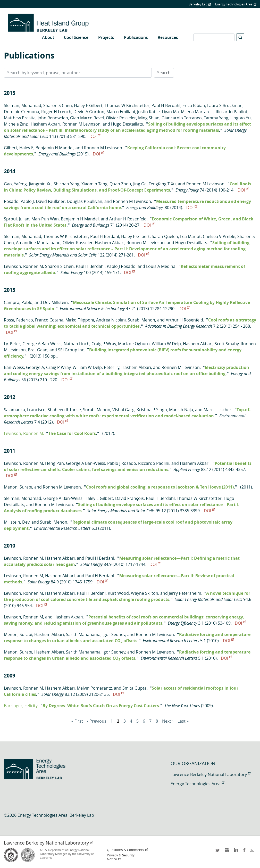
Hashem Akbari (45, 124)
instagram (227, 852)
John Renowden (53, 118)
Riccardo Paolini (231, 112)
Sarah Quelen (165, 236)
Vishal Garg (123, 410)
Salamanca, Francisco (25, 410)
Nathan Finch (77, 344)
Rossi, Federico (18, 320)
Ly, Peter (12, 344)
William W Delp (166, 344)
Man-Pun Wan (45, 219)
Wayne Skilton (145, 593)
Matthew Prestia (20, 118)
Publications (136, 37)
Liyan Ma (170, 112)
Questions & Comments (128, 850)
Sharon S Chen (58, 105)
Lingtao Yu (241, 118)
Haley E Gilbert (88, 105)
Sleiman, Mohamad (23, 105)
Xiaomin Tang (94, 184)
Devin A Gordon (89, 112)
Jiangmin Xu (40, 184)
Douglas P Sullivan (85, 201)
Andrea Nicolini (111, 320)
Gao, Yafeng (15, 184)
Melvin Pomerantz (94, 688)
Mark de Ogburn (134, 344)
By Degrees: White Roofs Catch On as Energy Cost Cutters (101, 706)
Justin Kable (148, 112)
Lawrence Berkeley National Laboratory (211, 774)
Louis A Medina (161, 266)
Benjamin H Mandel (54, 148)
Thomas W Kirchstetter (127, 105)
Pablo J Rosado (121, 266)
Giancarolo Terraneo (182, 118)
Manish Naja (181, 410)
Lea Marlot (190, 236)
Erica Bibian (194, 105)
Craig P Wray (104, 344)
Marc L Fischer (217, 410)
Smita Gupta (135, 688)
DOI (95, 136)
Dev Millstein (55, 302)
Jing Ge (140, 184)
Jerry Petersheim (185, 593)
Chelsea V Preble (219, 236)
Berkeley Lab (200, 4)
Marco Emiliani (121, 112)
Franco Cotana (49, 320)
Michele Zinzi (16, 124)
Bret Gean (38, 350)
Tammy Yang (216, 118)
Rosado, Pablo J (19, 201)
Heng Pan (54, 463)
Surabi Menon (141, 320)
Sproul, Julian (17, 219)
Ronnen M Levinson (81, 124)
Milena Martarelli (197, 112)
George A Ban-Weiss (42, 344)
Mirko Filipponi (80, 320)
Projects (106, 37)
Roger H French (56, 112)
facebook (244, 852)
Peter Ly (112, 367)
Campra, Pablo (18, 302)
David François (129, 498)
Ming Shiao (149, 118)
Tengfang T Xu (162, 184)
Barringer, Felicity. (21, 706)
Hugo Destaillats (127, 124)
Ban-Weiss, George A (24, 367)
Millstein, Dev (17, 522)
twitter (218, 852)
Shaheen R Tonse (64, 410)
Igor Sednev (114, 634)
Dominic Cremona (22, 112)
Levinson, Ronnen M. (24, 433)
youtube (253, 852)
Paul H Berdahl (166, 105)
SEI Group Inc (71, 350)
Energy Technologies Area (236, 4)
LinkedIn (236, 852)
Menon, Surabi (18, 487)
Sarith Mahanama (83, 634)
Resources (168, 37)
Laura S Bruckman (225, 105)
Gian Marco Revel (87, 118)
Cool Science (76, 37)
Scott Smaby (227, 344)
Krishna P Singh (152, 410)
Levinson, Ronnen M (23, 266)
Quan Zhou (120, 184)
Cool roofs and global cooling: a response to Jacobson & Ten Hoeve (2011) (160, 487)
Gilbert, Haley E (19, 148)
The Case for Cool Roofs (72, 433)
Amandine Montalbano (38, 243)
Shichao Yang (66, 184)
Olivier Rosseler (121, 118)
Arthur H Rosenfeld (128, 219)
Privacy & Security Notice (121, 857)
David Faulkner (50, 201)
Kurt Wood (118, 593)
